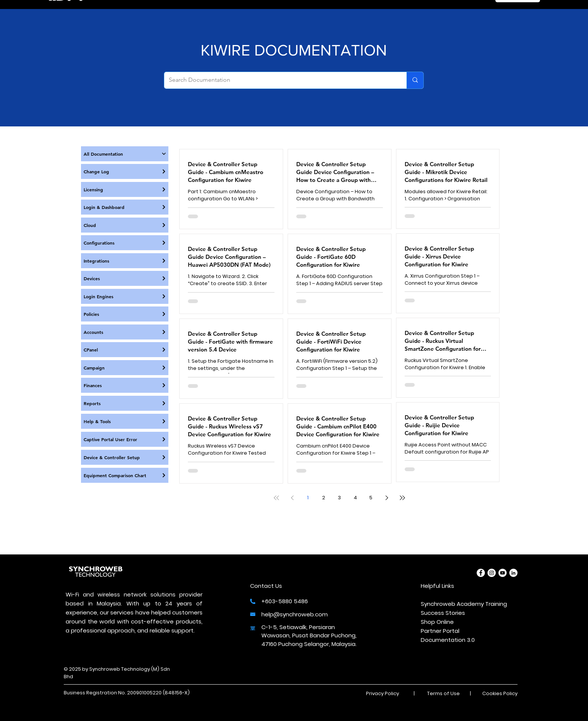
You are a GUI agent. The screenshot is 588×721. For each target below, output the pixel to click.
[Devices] (125, 278)
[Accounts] (125, 332)
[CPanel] (125, 350)
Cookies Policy (500, 693)
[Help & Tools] (125, 421)
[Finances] (125, 385)
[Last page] (402, 498)
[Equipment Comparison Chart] (125, 475)
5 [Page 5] (371, 498)
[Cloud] (125, 225)
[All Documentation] (125, 154)
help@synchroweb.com (295, 614)
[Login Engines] (125, 296)
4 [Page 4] (355, 498)
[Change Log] (125, 171)
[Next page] (387, 498)
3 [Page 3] (339, 498)
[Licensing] (125, 189)
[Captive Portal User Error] (125, 439)
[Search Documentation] (280, 80)
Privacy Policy (382, 693)
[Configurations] (125, 243)
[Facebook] (481, 573)
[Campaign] (125, 368)
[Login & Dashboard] (125, 207)
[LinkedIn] (513, 573)
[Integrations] (125, 261)
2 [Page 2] (324, 498)
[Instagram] (492, 573)
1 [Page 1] (308, 498)
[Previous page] (292, 498)
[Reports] (125, 403)
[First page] (276, 498)
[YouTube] (502, 573)
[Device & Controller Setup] (125, 457)
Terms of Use (443, 693)
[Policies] (125, 314)
